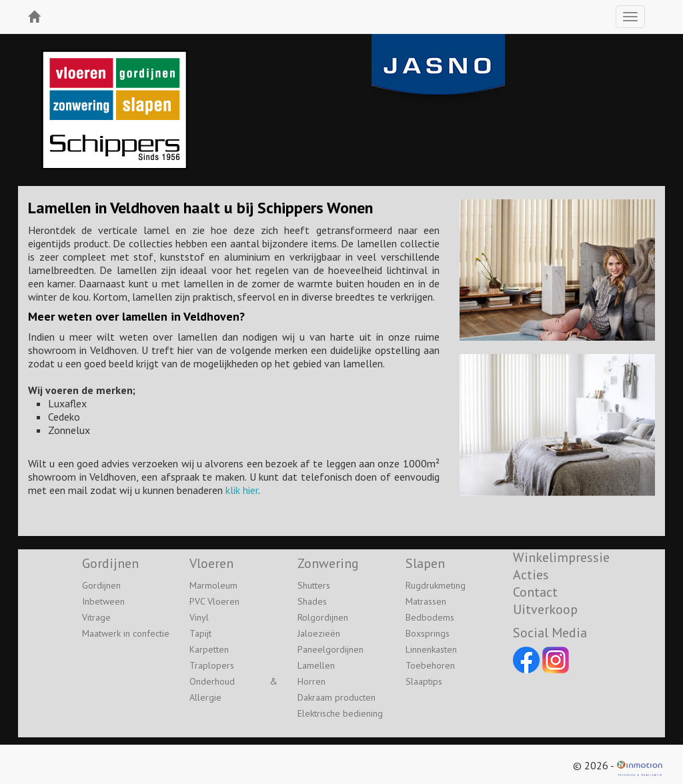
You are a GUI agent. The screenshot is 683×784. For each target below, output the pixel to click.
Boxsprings (428, 633)
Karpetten (209, 649)
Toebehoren (430, 665)
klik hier (242, 490)
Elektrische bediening (340, 713)
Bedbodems (430, 617)
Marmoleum (213, 585)
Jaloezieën (319, 633)
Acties (531, 575)
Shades (312, 601)
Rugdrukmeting (436, 585)
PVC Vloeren (214, 601)
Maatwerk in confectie (126, 633)
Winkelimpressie (561, 557)
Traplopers (212, 665)
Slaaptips (424, 681)
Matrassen (426, 601)
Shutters (314, 585)
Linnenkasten (431, 649)
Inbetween (103, 601)
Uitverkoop (545, 609)
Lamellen (316, 665)
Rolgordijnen (323, 617)
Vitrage (96, 617)
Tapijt (200, 633)
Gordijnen (101, 585)
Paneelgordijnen (330, 649)
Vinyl (199, 617)
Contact (535, 592)
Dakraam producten (336, 697)
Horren (311, 681)
